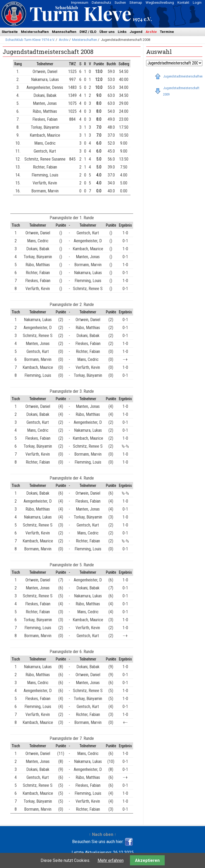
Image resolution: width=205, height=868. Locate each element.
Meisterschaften (35, 32)
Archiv (151, 32)
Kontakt (183, 3)
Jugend (136, 32)
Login (197, 3)
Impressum (80, 3)
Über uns (107, 32)
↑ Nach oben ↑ (103, 834)
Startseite (10, 32)
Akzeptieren (147, 860)
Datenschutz (101, 3)
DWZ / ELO (88, 32)
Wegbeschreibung (160, 3)
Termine (167, 32)
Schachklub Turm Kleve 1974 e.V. (30, 40)
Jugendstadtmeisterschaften (183, 76)
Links (122, 32)
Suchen (120, 3)
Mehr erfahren (111, 860)
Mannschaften (64, 32)
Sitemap (136, 3)
